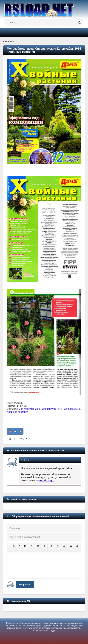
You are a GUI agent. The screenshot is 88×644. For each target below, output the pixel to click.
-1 (15, 432)
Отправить (25, 585)
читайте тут (47, 480)
